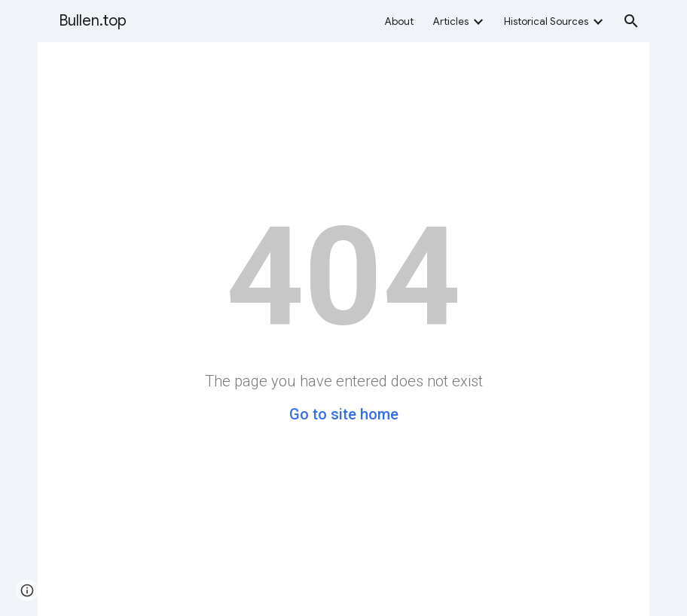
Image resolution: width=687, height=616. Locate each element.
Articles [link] (451, 21)
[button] (631, 21)
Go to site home (344, 414)
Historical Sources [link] (546, 21)
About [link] (399, 21)
